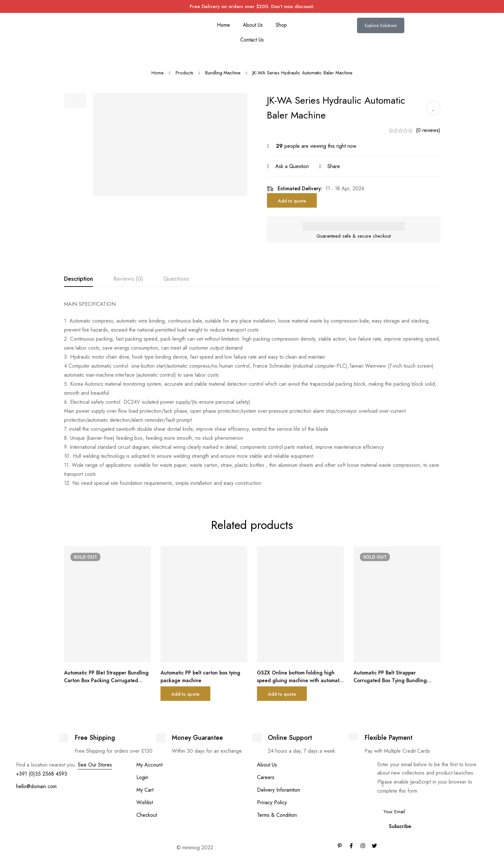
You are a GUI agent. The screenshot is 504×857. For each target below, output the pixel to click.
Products (184, 73)
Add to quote (295, 201)
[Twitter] (374, 846)
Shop (281, 25)
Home (223, 25)
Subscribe (400, 826)
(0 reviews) (428, 130)
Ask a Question (295, 166)
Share (337, 166)
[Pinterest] (340, 846)
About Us (253, 25)
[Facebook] (351, 846)
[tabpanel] (252, 394)
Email (385, 800)
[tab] (78, 279)
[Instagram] (363, 846)
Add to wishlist (433, 108)
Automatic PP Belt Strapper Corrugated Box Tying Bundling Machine (391, 680)
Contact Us (252, 40)
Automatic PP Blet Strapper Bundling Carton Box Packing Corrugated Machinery (107, 680)
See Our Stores (95, 765)
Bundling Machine (223, 73)
